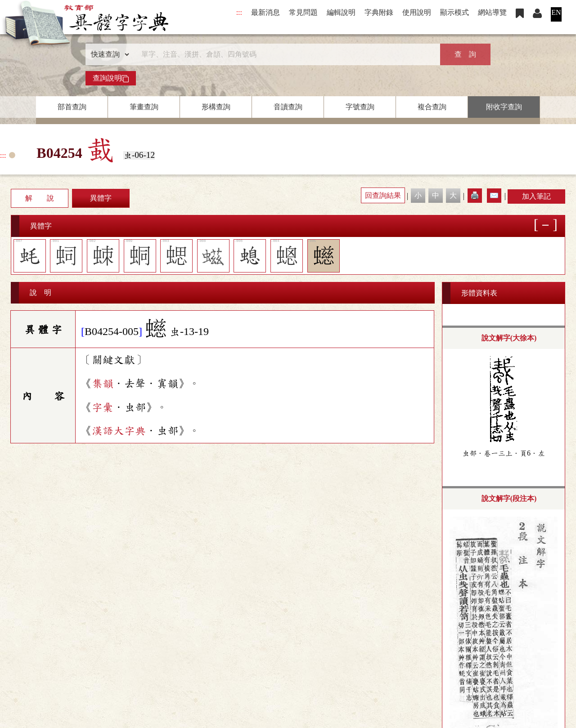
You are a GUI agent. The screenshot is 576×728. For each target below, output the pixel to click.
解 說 (40, 198)
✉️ (494, 195)
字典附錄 (379, 12)
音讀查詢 (288, 107)
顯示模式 (454, 12)
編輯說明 (341, 12)
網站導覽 (492, 12)
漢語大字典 (119, 431)
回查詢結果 (383, 195)
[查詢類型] (108, 54)
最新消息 (265, 12)
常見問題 (303, 12)
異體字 (101, 198)
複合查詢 (432, 107)
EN (556, 12)
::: (239, 12)
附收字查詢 (504, 107)
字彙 (103, 407)
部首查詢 (72, 107)
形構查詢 (216, 107)
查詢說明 (111, 78)
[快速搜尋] (285, 54)
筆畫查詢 (144, 107)
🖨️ (475, 195)
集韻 (103, 384)
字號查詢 (360, 107)
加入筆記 (536, 196)
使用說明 (417, 12)
